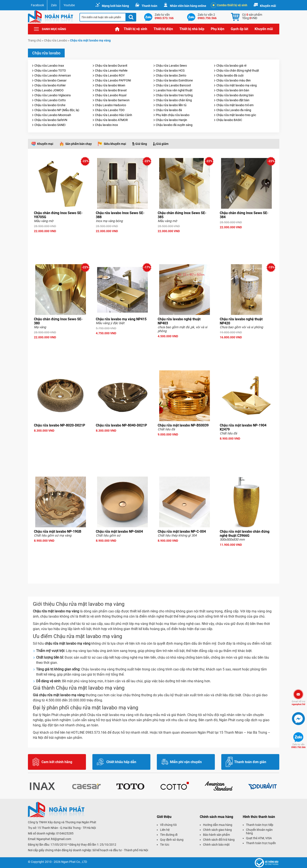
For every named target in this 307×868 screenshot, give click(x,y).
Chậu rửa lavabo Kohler (50, 85)
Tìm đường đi (169, 835)
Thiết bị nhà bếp (192, 29)
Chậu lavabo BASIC (229, 120)
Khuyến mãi (268, 6)
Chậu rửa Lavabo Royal (111, 95)
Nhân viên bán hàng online (188, 6)
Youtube (69, 5)
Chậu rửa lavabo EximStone (174, 80)
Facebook (37, 5)
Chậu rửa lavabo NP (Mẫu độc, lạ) (57, 110)
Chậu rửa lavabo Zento (171, 75)
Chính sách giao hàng (217, 830)
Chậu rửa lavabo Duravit (111, 66)
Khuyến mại (45, 144)
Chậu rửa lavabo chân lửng (174, 100)
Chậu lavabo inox (106, 125)
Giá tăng (141, 144)
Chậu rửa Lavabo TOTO (50, 71)
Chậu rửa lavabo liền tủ (171, 105)
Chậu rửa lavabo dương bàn (235, 95)
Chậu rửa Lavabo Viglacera (53, 95)
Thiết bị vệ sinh (135, 29)
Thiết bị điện (163, 29)
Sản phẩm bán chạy (79, 144)
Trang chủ (117, 29)
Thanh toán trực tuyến (261, 843)
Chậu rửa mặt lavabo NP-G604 (119, 531)
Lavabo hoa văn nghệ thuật (174, 90)
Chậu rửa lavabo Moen (110, 85)
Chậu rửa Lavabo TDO (110, 110)
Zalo (54, 5)
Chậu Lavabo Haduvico (111, 105)
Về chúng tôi (168, 825)
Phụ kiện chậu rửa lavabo (173, 115)
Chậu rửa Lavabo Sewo (171, 66)
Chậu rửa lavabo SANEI (50, 125)
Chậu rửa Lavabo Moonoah (53, 115)
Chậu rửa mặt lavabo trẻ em (235, 105)
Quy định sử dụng (172, 840)
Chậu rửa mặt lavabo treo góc (236, 115)
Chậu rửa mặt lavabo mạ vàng (237, 85)
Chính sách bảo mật (216, 845)
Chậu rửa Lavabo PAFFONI (113, 80)
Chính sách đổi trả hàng (219, 840)
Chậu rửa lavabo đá (169, 110)
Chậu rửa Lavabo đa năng (234, 110)
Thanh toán (149, 6)
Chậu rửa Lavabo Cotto (50, 100)
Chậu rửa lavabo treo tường (174, 95)
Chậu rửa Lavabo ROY (110, 75)
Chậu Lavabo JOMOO (49, 90)
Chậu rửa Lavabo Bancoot (173, 85)
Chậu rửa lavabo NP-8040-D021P (121, 425)
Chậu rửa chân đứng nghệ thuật (238, 71)
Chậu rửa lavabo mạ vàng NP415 (121, 319)
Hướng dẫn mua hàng (218, 825)
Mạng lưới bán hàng (115, 6)
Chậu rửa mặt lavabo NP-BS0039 (183, 425)
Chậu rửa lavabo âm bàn (233, 90)
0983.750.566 (298, 746)
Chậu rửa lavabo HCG (170, 71)
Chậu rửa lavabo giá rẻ (231, 66)
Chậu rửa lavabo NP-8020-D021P (60, 425)
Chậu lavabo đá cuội (230, 75)
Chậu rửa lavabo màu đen (234, 80)
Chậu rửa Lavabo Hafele (111, 71)
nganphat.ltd (298, 703)
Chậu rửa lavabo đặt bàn (233, 100)
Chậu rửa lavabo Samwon (112, 100)
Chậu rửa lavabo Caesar (50, 80)
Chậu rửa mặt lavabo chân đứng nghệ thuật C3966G (245, 534)
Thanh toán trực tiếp (260, 825)
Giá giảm (162, 144)
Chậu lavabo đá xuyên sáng (174, 125)
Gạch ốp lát (239, 29)
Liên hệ (165, 830)
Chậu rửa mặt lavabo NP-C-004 (182, 531)
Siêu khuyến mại (115, 144)
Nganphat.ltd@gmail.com (54, 839)
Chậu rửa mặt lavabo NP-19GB (58, 531)
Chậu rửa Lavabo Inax (49, 66)
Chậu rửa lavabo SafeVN (51, 120)
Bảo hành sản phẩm (216, 835)
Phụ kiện (218, 29)
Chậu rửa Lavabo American (53, 75)
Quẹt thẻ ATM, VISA (259, 838)
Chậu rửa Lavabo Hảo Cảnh (114, 115)
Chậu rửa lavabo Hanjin (171, 120)
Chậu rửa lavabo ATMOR (111, 120)
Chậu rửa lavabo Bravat (111, 90)
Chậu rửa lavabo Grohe (50, 105)
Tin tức (165, 845)
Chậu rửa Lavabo (56, 40)
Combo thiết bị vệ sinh (230, 5)
